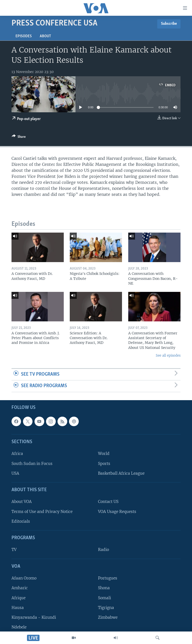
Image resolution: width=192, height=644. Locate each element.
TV (14, 550)
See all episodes (168, 356)
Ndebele (19, 627)
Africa (17, 454)
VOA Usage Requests (117, 512)
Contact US (108, 502)
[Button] (19, 138)
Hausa (18, 608)
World (104, 454)
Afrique (18, 598)
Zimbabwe (108, 617)
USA (15, 473)
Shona (104, 588)
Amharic (20, 588)
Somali (104, 598)
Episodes (24, 36)
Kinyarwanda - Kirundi (34, 617)
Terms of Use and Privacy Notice (42, 512)
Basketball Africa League (121, 473)
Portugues (108, 578)
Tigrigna (106, 608)
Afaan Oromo (24, 578)
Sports (104, 464)
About (45, 36)
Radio (103, 550)
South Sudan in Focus (32, 464)
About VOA (22, 502)
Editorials (21, 521)
